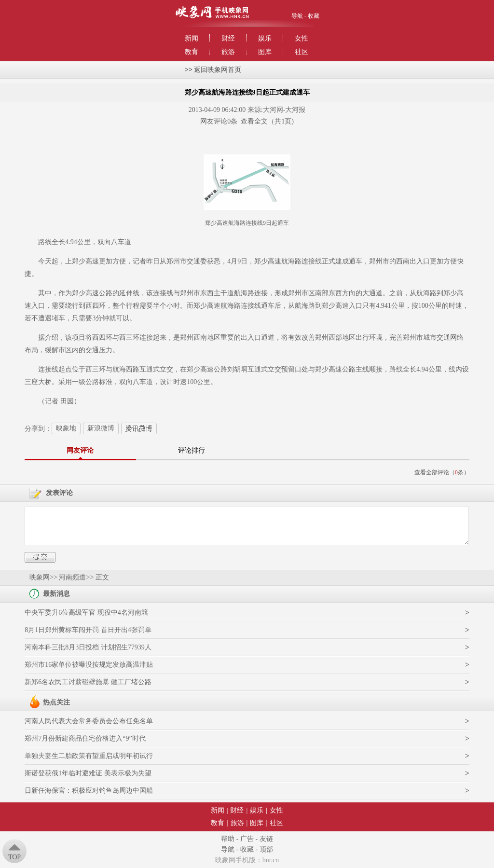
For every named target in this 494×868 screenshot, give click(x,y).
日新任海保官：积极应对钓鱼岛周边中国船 (89, 791)
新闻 (192, 38)
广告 (247, 839)
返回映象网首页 (218, 70)
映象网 (40, 577)
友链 (266, 839)
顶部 (266, 849)
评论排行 (192, 450)
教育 (192, 52)
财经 (228, 38)
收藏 (314, 16)
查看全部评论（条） (442, 472)
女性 (302, 38)
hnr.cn (271, 860)
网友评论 (80, 450)
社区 (302, 52)
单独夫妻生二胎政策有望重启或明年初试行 (89, 756)
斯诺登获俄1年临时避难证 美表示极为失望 (88, 773)
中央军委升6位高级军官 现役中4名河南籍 (86, 613)
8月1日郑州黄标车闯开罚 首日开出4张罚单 (88, 630)
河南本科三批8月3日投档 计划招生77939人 (88, 647)
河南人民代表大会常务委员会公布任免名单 (89, 721)
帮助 (228, 839)
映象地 (66, 428)
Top (14, 857)
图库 (265, 52)
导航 (297, 16)
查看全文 (254, 121)
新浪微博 (101, 428)
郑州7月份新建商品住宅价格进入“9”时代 (85, 738)
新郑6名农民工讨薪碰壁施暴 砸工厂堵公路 (88, 682)
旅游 (228, 52)
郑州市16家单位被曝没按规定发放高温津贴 (89, 665)
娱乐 (265, 38)
